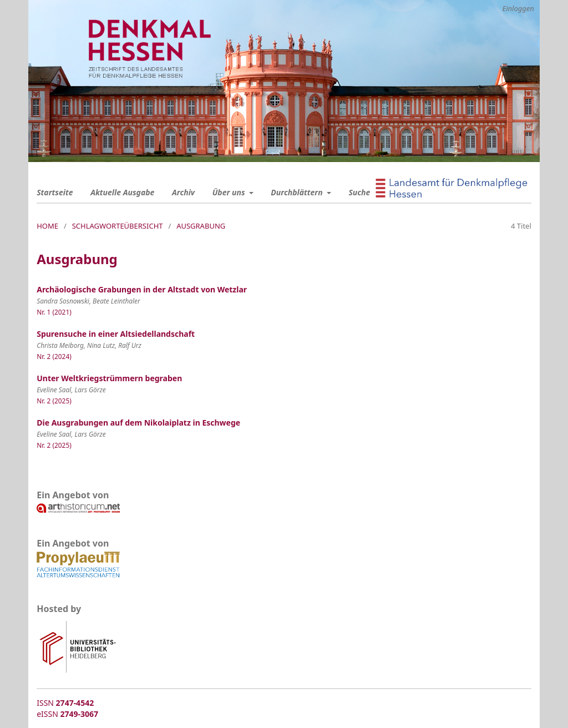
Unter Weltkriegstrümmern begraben (109, 378)
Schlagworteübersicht (118, 226)
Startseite (55, 192)
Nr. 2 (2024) (54, 356)
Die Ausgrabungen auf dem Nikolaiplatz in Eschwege (138, 423)
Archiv (183, 192)
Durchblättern (298, 192)
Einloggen (518, 8)
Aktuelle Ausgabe (122, 192)
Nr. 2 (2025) (54, 401)
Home (47, 226)
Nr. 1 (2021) (54, 312)
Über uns (230, 192)
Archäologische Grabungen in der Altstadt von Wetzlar (142, 289)
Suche (359, 192)
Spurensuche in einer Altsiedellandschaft (116, 334)
